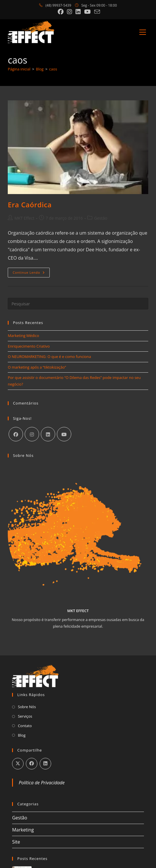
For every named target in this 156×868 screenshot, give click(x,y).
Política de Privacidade (42, 783)
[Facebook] (16, 434)
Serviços (25, 716)
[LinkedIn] (48, 434)
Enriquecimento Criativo (29, 346)
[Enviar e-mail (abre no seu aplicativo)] (96, 12)
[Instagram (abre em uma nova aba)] (70, 12)
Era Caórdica (30, 205)
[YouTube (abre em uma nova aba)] (87, 12)
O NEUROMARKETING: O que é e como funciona (49, 357)
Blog (22, 735)
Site (16, 842)
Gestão (101, 218)
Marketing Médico (23, 336)
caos (53, 69)
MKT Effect (24, 218)
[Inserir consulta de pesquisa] (78, 304)
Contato (25, 726)
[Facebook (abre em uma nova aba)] (61, 12)
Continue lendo (31, 274)
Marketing (23, 830)
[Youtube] (64, 434)
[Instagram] (32, 434)
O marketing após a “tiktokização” (37, 367)
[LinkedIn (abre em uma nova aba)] (78, 12)
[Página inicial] (19, 69)
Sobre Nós (27, 707)
